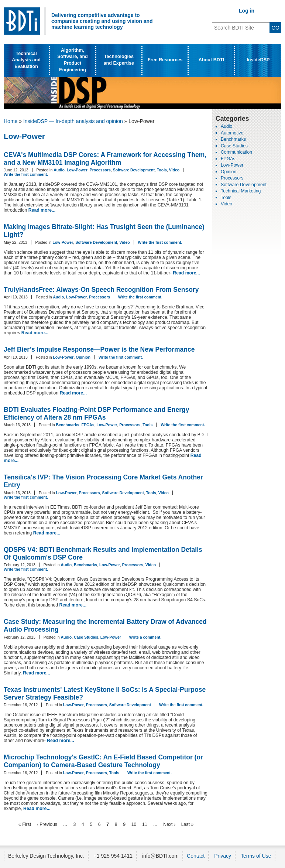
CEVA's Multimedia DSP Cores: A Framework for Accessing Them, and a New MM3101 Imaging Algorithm (105, 159)
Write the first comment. (26, 174)
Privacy (223, 856)
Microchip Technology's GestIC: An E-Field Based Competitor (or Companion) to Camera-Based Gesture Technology (103, 761)
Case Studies (86, 637)
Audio (59, 170)
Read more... (42, 210)
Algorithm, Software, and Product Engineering (73, 60)
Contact (196, 856)
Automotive (232, 133)
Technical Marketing (241, 191)
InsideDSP (258, 60)
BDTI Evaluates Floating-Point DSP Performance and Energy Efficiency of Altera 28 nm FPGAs (96, 414)
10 (134, 824)
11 (145, 824)
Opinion (83, 357)
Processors (100, 170)
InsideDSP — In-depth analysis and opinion (73, 121)
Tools (162, 170)
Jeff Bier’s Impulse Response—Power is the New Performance (99, 349)
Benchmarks (68, 425)
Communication (236, 152)
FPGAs (88, 425)
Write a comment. (145, 637)
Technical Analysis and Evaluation (26, 60)
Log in (247, 11)
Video (174, 170)
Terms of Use (256, 856)
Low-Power (77, 170)
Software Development (134, 170)
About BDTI (211, 60)
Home (11, 121)
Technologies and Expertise (119, 60)
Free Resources (165, 60)
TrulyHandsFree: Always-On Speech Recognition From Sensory (101, 290)
